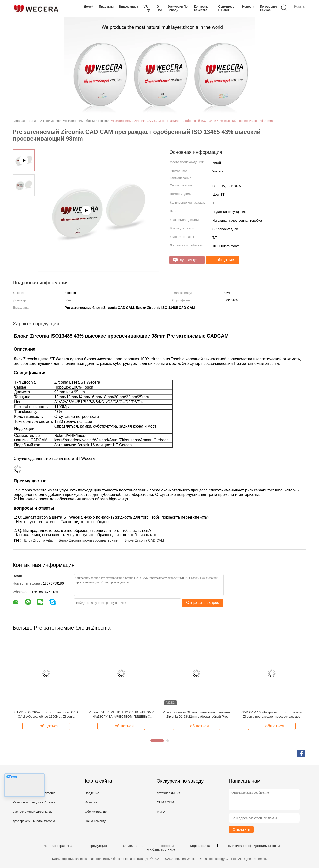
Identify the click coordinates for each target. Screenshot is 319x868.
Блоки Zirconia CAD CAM (144, 540)
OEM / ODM (165, 802)
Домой (89, 7)
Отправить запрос (203, 603)
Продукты (106, 7)
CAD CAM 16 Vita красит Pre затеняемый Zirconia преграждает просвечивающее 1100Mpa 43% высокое (272, 715)
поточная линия (168, 793)
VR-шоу (147, 8)
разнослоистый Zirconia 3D (33, 812)
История (91, 802)
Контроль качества (201, 8)
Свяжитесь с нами (226, 8)
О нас (159, 8)
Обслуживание (96, 812)
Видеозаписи (129, 7)
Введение (92, 793)
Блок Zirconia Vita (38, 540)
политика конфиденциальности (253, 846)
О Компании (133, 846)
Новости (248, 7)
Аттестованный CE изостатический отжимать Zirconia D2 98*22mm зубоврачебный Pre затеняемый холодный (196, 715)
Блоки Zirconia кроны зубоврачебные (88, 540)
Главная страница (57, 846)
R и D (161, 812)
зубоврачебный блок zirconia (34, 821)
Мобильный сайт (161, 850)
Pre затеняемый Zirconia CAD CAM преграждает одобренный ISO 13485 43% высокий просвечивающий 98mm (191, 121)
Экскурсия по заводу (177, 8)
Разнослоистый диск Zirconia (34, 802)
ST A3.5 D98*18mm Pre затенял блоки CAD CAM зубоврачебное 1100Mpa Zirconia (46, 714)
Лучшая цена (187, 260)
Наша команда (96, 821)
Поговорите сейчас (269, 8)
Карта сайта (200, 846)
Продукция (98, 846)
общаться (223, 260)
